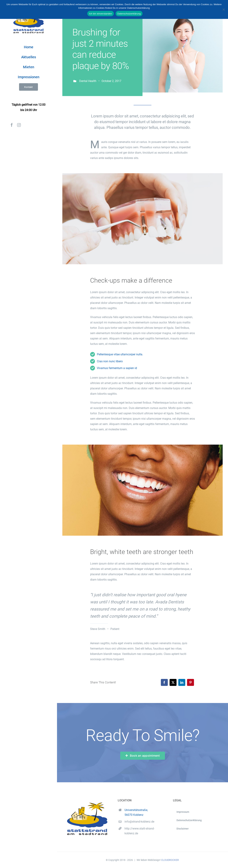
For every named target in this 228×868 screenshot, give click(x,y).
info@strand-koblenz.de (139, 822)
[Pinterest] (191, 682)
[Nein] (224, 9)
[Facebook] (164, 682)
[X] (173, 682)
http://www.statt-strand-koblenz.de (139, 831)
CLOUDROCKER (170, 860)
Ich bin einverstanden (101, 14)
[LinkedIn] (182, 682)
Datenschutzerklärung (129, 14)
